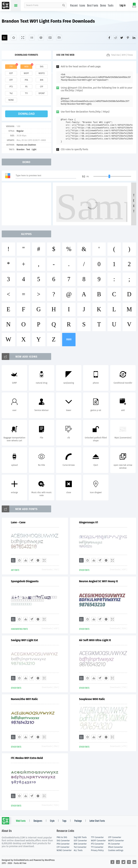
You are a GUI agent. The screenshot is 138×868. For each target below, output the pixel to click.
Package (78, 821)
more (69, 339)
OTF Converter (115, 837)
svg (42, 67)
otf (11, 80)
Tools (111, 6)
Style (52, 821)
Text (28, 149)
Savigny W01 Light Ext (25, 640)
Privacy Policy (97, 850)
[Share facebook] (109, 38)
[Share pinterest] (128, 38)
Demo (103, 6)
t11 (26, 93)
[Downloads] (26, 560)
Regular (20, 131)
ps (26, 87)
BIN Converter (80, 844)
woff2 (42, 73)
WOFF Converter (98, 841)
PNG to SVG (62, 837)
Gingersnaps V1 (89, 522)
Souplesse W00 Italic (92, 699)
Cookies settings (116, 850)
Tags (64, 821)
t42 (11, 93)
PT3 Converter (97, 844)
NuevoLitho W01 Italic (24, 699)
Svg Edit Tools (80, 837)
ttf (11, 67)
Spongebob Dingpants (25, 581)
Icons (82, 6)
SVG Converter (63, 841)
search (64, 5)
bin (42, 80)
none (11, 100)
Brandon (20, 149)
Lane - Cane (18, 522)
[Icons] (50, 38)
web (26, 67)
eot (11, 73)
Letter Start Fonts (97, 821)
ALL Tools (78, 850)
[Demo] (23, 38)
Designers (38, 821)
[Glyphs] (32, 38)
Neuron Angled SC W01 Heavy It (99, 581)
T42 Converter (80, 847)
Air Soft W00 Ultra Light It (95, 640)
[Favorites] (14, 38)
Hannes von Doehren (26, 145)
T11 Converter (97, 847)
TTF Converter (97, 837)
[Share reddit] (116, 38)
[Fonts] (59, 38)
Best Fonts (93, 6)
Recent (74, 6)
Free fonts (6, 6)
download (26, 114)
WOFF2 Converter (116, 841)
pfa (26, 80)
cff (42, 87)
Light (34, 149)
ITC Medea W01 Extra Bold (27, 758)
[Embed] (38, 560)
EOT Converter (80, 841)
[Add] (5, 38)
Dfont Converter (116, 847)
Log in (123, 6)
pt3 (11, 87)
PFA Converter (63, 844)
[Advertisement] (27, 204)
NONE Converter (64, 850)
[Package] (41, 38)
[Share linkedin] (134, 38)
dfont (42, 93)
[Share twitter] (122, 38)
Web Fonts (21, 821)
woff (26, 73)
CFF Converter (63, 847)
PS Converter (114, 844)
